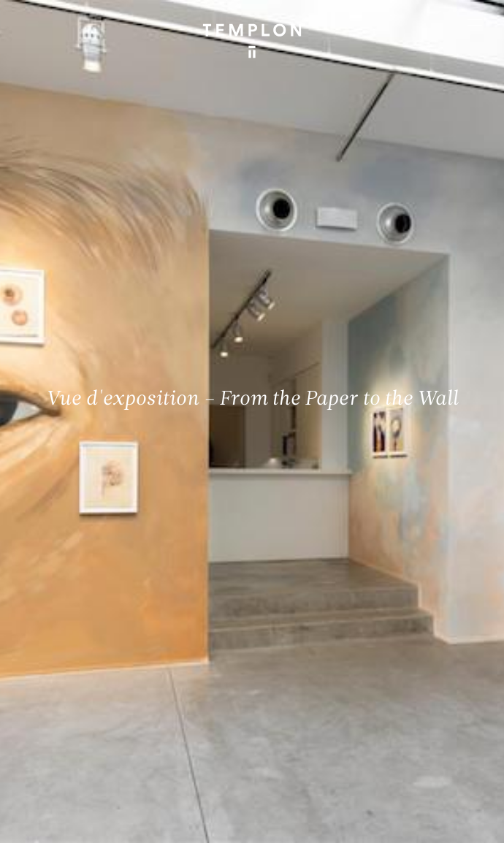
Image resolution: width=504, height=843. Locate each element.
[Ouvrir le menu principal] (475, 22)
